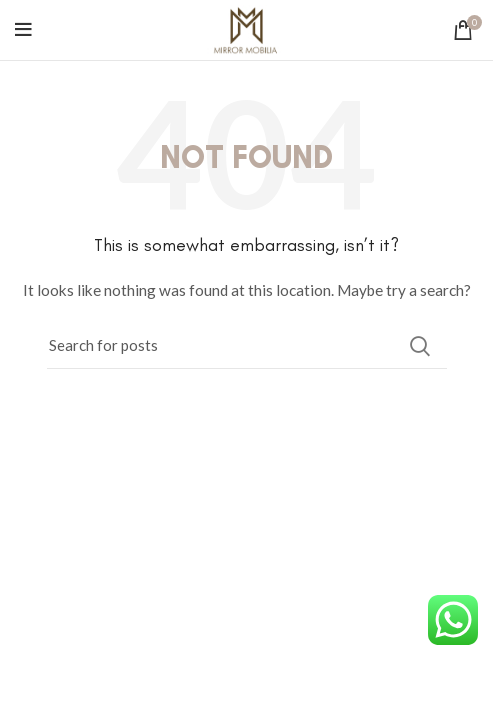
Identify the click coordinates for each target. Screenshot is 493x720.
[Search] (247, 346)
